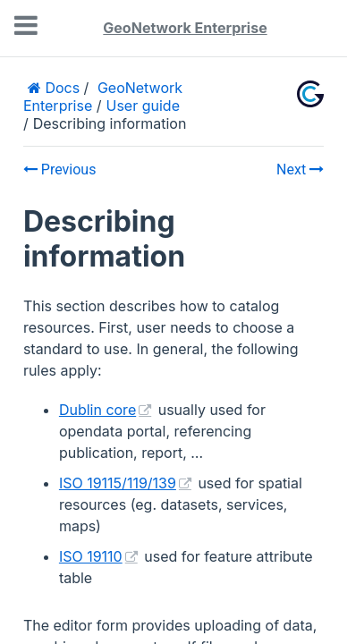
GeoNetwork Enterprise (185, 28)
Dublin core (97, 410)
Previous (60, 169)
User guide (143, 106)
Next (300, 169)
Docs (60, 88)
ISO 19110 (91, 556)
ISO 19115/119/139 (118, 483)
